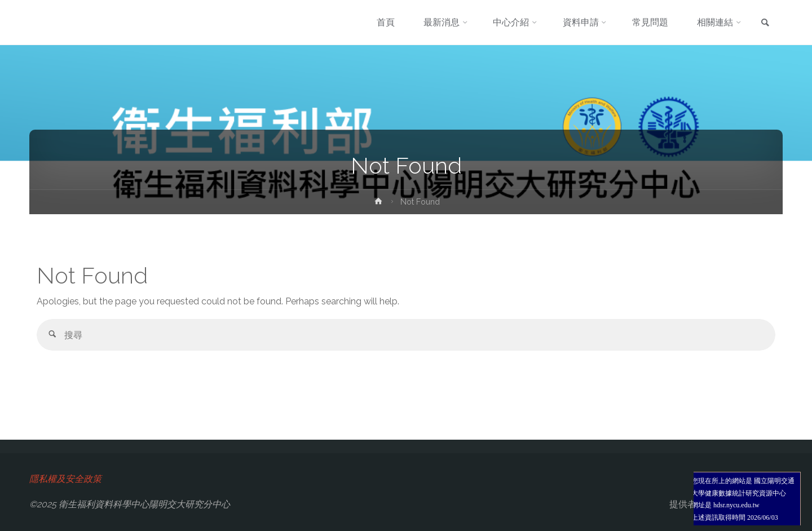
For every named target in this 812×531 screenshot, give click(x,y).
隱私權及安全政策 (65, 479)
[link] (765, 23)
